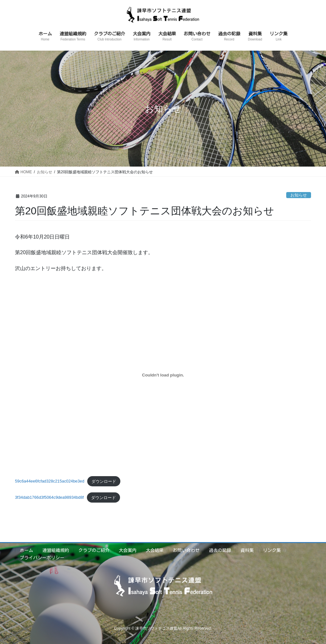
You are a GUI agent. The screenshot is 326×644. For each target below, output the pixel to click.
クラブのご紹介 (94, 550)
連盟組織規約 (56, 550)
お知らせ (299, 195)
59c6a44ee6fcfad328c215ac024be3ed (50, 481)
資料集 (247, 550)
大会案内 (128, 550)
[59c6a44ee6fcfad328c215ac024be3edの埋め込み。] (163, 375)
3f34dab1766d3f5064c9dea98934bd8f (49, 498)
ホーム (26, 550)
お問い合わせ (186, 550)
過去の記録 (220, 550)
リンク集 (272, 550)
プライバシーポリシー (42, 558)
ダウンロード (104, 481)
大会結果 (155, 550)
